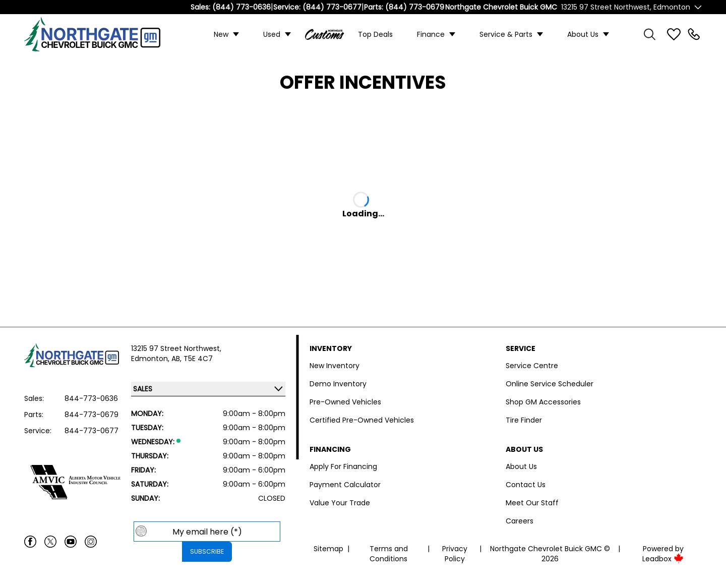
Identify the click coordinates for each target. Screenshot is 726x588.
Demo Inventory (338, 384)
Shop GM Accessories (543, 402)
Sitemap (328, 549)
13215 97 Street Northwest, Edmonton (626, 7)
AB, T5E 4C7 (192, 359)
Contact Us (526, 485)
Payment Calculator (345, 485)
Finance (431, 34)
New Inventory (335, 366)
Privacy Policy (455, 554)
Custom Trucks (324, 34)
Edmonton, (151, 359)
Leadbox (663, 559)
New (221, 34)
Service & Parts (506, 34)
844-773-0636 (91, 398)
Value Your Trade (340, 503)
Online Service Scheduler (550, 384)
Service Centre (532, 366)
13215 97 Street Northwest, (176, 348)
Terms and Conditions (389, 554)
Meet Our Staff (532, 503)
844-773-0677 (92, 431)
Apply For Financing (343, 466)
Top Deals (375, 34)
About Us (583, 34)
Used (272, 34)
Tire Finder (524, 420)
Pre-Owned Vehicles (345, 402)
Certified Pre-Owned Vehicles (362, 420)
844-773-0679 (92, 415)
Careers (520, 521)
